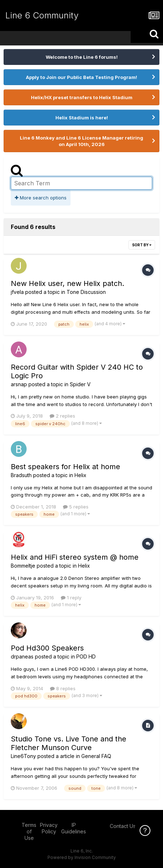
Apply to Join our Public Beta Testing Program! (81, 77)
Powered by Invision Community (82, 857)
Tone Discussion (86, 292)
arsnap (19, 384)
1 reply (71, 598)
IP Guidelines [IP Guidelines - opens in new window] (74, 828)
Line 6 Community (42, 15)
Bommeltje (23, 566)
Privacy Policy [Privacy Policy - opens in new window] (49, 828)
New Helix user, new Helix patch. (67, 283)
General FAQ (96, 756)
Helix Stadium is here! (82, 118)
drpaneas (22, 656)
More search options (41, 198)
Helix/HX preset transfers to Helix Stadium (82, 97)
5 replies (76, 507)
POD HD (86, 656)
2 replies (62, 416)
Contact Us (123, 826)
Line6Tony (23, 756)
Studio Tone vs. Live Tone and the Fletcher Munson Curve (69, 743)
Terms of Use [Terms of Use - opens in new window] (29, 831)
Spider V (80, 384)
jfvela (17, 292)
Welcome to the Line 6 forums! (82, 57)
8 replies (63, 688)
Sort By (142, 245)
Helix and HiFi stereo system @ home (75, 557)
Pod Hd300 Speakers (47, 648)
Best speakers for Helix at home (65, 467)
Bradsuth (21, 475)
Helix (80, 475)
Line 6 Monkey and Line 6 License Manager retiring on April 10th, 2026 (81, 141)
